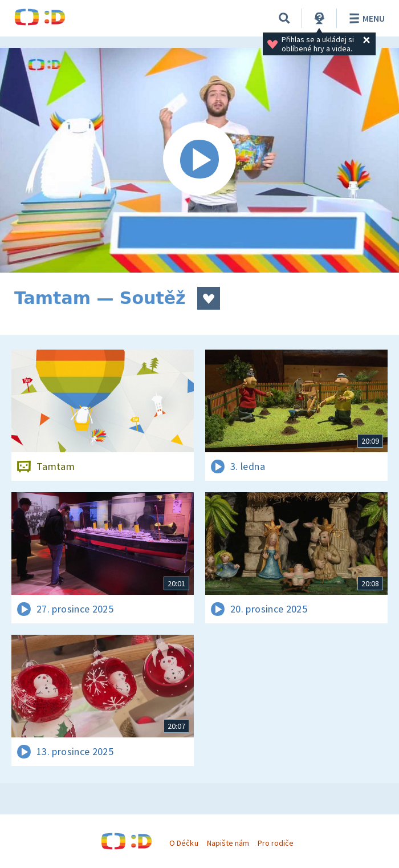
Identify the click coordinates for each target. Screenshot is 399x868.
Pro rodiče (276, 843)
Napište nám (228, 843)
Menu (365, 18)
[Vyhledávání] (284, 18)
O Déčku (184, 843)
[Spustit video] (199, 160)
